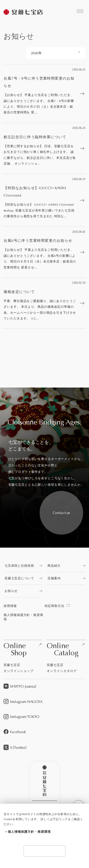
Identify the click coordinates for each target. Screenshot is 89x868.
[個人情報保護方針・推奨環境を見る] (44, 832)
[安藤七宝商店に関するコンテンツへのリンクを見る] (80, 11)
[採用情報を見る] (24, 606)
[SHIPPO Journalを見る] (44, 687)
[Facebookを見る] (44, 732)
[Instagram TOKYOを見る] (44, 717)
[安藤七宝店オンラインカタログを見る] (66, 657)
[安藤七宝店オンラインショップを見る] (23, 657)
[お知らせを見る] (23, 591)
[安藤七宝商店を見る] (23, 13)
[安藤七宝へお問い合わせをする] (61, 513)
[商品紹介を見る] (66, 566)
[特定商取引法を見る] (65, 606)
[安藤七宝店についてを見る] (23, 578)
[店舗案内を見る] (66, 578)
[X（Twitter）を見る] (44, 748)
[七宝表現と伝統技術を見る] (23, 566)
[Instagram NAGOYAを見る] (44, 702)
